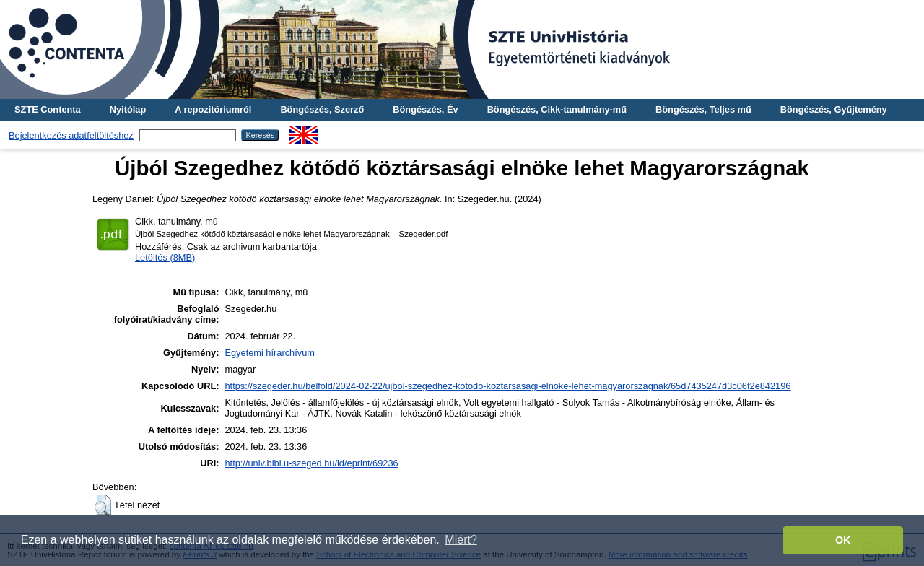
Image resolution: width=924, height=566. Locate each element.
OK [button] (843, 540)
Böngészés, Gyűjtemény (834, 109)
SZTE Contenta (48, 109)
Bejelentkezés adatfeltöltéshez (71, 135)
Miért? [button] (461, 540)
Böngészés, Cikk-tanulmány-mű (557, 109)
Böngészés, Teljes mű (703, 109)
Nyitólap (128, 109)
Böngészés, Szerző (322, 109)
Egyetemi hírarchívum (269, 353)
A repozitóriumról (213, 109)
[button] (103, 505)
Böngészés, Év (425, 109)
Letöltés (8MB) (165, 257)
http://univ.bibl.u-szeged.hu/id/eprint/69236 (311, 463)
